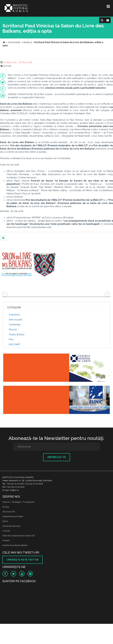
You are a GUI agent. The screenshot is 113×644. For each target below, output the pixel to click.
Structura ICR (9, 512)
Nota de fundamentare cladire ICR (19, 536)
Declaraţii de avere (11, 526)
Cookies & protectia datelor (15, 545)
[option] (29, 266)
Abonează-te (57, 457)
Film (11, 339)
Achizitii (6, 531)
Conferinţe (15, 325)
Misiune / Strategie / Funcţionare (18, 502)
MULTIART (15, 344)
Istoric (5, 521)
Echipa (6, 507)
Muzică (13, 330)
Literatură (14, 315)
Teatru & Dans (17, 334)
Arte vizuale (15, 320)
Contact (6, 540)
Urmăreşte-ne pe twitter (23, 560)
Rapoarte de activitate (13, 516)
